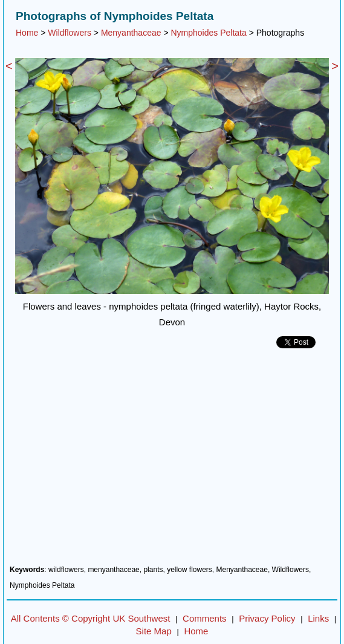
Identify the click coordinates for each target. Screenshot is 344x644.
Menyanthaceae (131, 33)
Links (318, 618)
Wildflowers (70, 33)
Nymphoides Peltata (208, 33)
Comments (205, 618)
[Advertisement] (172, 461)
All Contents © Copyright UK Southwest (91, 618)
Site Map (154, 631)
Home (27, 33)
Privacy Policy (267, 618)
